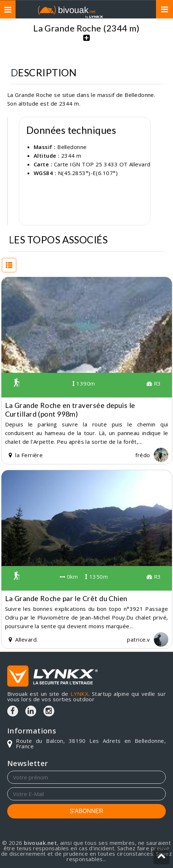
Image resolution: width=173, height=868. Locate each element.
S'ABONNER (87, 811)
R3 (154, 383)
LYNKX (79, 694)
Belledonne (72, 147)
